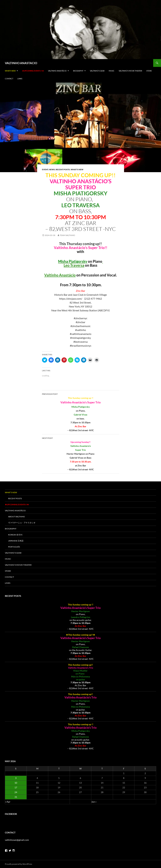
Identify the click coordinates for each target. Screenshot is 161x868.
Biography (78, 71)
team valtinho (67, 235)
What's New (77, 169)
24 (16, 792)
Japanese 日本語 (16, 541)
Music (112, 71)
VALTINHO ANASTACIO (21, 63)
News (52, 169)
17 (16, 787)
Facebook (11, 814)
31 (16, 797)
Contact (9, 79)
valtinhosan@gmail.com (17, 840)
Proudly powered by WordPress (18, 864)
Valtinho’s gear (97, 71)
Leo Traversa (74, 265)
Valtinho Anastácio (57, 71)
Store (149, 71)
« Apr (8, 802)
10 (16, 783)
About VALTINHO (17, 517)
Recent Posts (63, 169)
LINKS (20, 79)
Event (45, 169)
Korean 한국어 (15, 535)
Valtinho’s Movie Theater (130, 71)
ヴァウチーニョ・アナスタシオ (23, 523)
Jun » (94, 802)
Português (14, 547)
